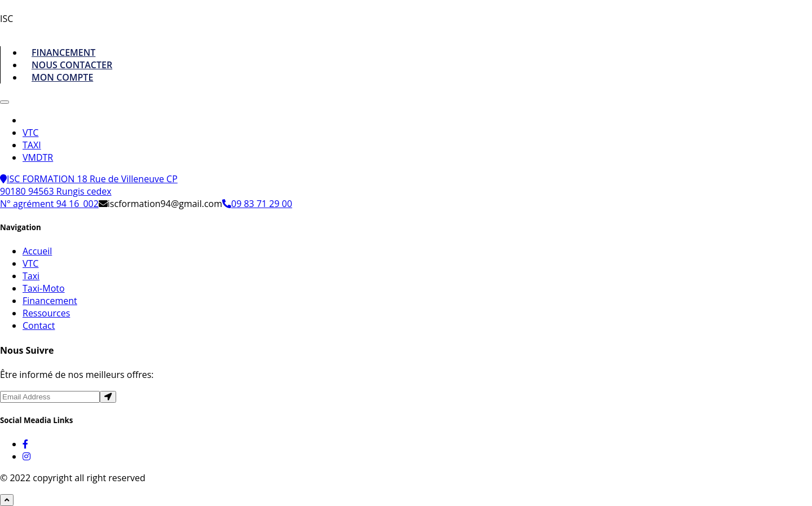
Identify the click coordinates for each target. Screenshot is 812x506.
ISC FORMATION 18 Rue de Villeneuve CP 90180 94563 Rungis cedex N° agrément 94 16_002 (89, 191)
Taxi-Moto (44, 288)
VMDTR (38, 157)
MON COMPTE (62, 77)
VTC (30, 133)
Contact (39, 325)
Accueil (37, 251)
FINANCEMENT (63, 52)
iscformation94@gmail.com (160, 204)
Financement (50, 301)
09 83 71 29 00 (257, 204)
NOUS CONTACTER (72, 65)
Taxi (31, 276)
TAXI (32, 145)
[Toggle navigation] (5, 102)
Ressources (46, 313)
